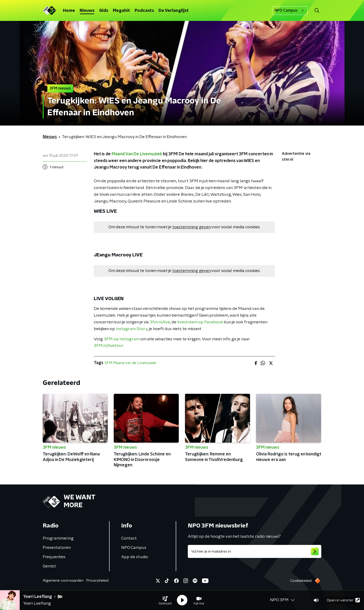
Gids (104, 11)
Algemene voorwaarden (63, 580)
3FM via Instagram (122, 339)
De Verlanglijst (174, 11)
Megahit (121, 11)
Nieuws (87, 11)
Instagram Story (132, 329)
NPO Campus (290, 10)
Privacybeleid (97, 580)
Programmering (58, 538)
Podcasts (144, 11)
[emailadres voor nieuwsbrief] (255, 551)
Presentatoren (57, 548)
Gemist (49, 566)
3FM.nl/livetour (109, 346)
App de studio (135, 557)
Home (69, 11)
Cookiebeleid (301, 581)
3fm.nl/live (160, 322)
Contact (129, 538)
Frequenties (54, 557)
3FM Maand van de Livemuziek (130, 363)
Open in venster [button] (343, 600)
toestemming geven (191, 227)
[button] (165, 600)
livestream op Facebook (200, 322)
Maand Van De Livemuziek (137, 154)
